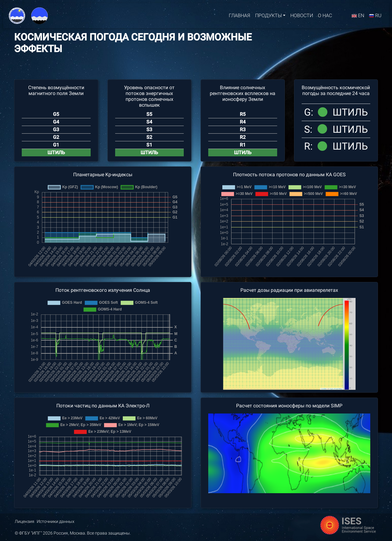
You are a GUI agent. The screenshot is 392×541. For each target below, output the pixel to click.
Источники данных (56, 522)
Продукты (268, 17)
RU (375, 17)
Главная (239, 17)
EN (358, 17)
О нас (325, 17)
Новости (302, 17)
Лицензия (24, 522)
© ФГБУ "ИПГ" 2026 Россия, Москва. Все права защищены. (73, 533)
